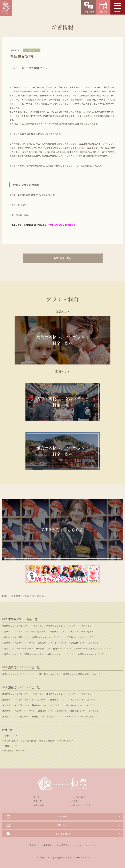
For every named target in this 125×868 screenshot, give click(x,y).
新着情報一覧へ (63, 258)
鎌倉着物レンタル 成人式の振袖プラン (82, 717)
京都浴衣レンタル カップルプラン (47, 637)
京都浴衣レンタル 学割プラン (16, 637)
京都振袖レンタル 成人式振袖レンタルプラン (23, 654)
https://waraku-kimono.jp (62, 225)
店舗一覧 (38, 801)
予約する (103, 8)
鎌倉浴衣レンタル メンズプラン (84, 711)
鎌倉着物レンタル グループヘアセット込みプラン (25, 700)
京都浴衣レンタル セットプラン (92, 654)
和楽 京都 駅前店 (65, 741)
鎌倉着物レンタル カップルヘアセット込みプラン (69, 694)
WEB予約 (37, 817)
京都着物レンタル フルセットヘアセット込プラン (73, 632)
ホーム (37, 797)
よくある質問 (38, 834)
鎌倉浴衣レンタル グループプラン (81, 705)
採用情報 (47, 845)
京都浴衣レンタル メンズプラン (61, 654)
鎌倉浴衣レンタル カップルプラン (47, 705)
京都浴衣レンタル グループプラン (81, 637)
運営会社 (33, 845)
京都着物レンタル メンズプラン (84, 643)
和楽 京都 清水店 (28, 741)
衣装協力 (75, 801)
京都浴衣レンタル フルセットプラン (19, 643)
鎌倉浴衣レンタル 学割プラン (16, 705)
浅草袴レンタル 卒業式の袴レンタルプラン (83, 674)
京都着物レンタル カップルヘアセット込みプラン (69, 626)
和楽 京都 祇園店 (10, 741)
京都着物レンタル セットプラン (52, 643)
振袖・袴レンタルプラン (49, 674)
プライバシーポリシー (86, 845)
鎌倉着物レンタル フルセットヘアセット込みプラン (74, 700)
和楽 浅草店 (8, 751)
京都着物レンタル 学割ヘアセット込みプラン (23, 626)
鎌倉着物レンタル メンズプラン (52, 711)
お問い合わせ (38, 825)
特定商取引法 (63, 845)
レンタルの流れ (78, 797)
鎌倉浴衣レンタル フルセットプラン (19, 711)
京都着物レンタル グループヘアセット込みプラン (25, 632)
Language (89, 7)
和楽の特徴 (39, 805)
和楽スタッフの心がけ (81, 805)
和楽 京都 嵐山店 (47, 741)
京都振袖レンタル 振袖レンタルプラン (53, 649)
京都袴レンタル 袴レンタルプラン (18, 649)
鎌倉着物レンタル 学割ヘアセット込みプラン (23, 694)
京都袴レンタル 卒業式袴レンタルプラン (92, 649)
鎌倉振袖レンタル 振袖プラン (16, 717)
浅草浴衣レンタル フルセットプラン (19, 674)
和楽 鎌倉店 (21, 751)
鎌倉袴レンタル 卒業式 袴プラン (47, 717)
